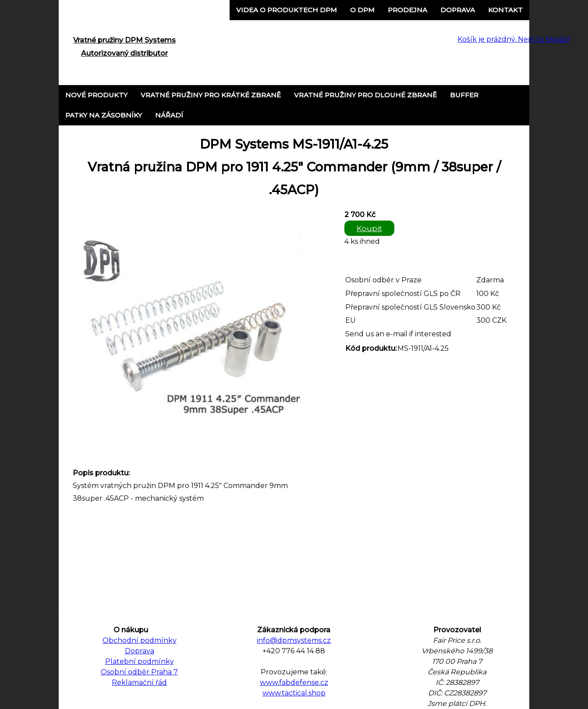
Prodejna (407, 10)
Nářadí (169, 115)
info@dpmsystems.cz (294, 640)
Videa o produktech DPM (287, 10)
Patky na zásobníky (104, 115)
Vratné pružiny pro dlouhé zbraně (365, 95)
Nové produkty (96, 95)
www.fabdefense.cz (294, 682)
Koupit (369, 228)
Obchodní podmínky (140, 640)
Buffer (464, 95)
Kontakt (505, 10)
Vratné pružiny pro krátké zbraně (211, 95)
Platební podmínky (140, 661)
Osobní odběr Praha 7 (139, 672)
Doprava (458, 10)
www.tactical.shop (294, 693)
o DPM (362, 10)
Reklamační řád (139, 682)
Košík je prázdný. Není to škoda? (514, 39)
